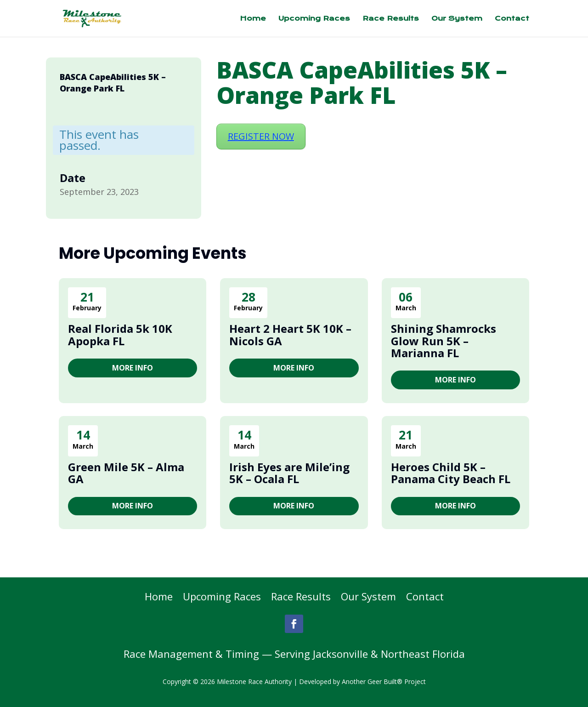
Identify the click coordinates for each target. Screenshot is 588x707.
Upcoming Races (314, 19)
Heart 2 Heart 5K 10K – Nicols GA (290, 334)
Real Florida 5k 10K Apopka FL (120, 334)
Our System (457, 19)
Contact (512, 19)
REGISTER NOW (261, 136)
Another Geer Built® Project (384, 681)
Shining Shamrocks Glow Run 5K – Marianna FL (444, 341)
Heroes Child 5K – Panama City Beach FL (451, 473)
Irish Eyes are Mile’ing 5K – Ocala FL (289, 473)
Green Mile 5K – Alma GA (126, 473)
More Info (133, 368)
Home (253, 19)
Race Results (391, 19)
